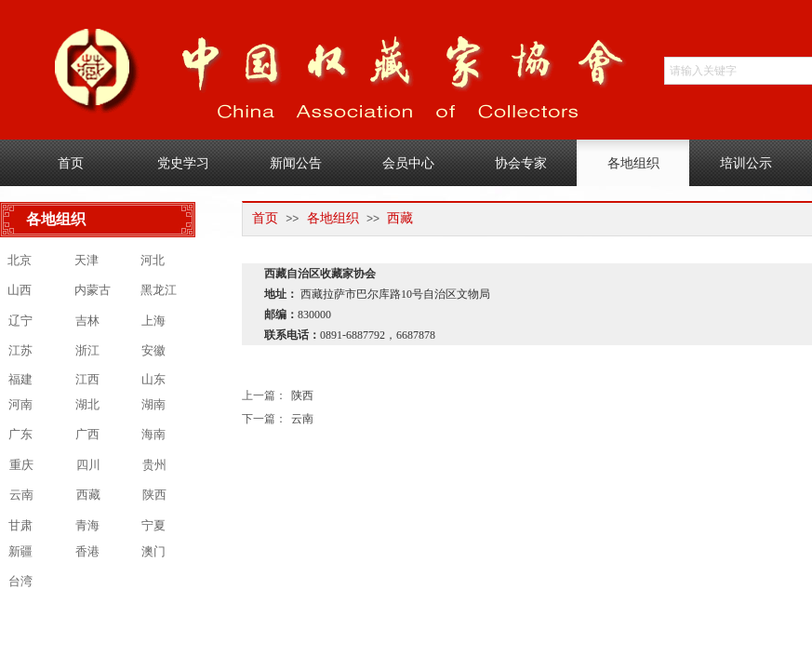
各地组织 (333, 218)
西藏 (400, 218)
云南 (278, 419)
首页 (265, 218)
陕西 (278, 396)
